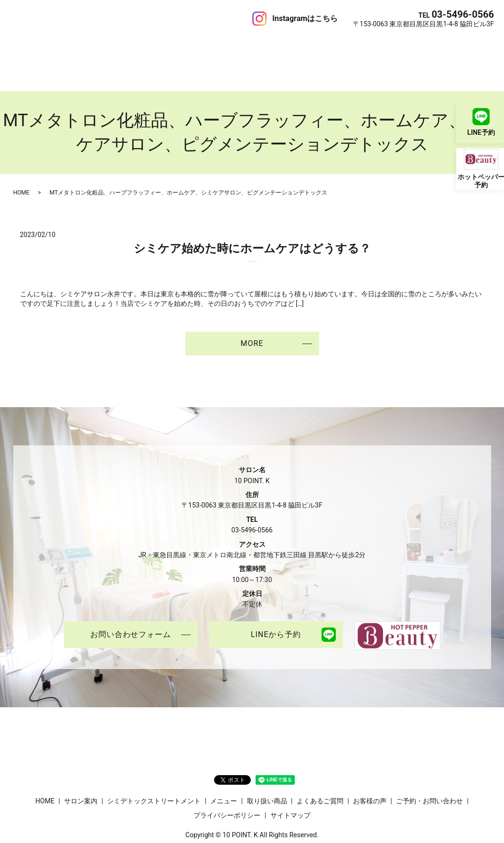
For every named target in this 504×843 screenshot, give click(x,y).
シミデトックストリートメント (124, 45)
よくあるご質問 (283, 45)
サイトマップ (290, 781)
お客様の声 (330, 45)
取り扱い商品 (232, 45)
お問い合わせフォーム (131, 601)
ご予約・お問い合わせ (414, 45)
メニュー (192, 45)
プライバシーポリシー (227, 781)
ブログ (363, 45)
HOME (20, 45)
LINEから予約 (276, 601)
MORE (252, 309)
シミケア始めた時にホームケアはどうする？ (252, 215)
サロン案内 (53, 45)
